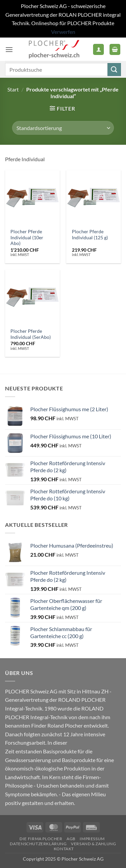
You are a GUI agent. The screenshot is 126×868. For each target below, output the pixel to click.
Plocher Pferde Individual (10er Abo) (27, 237)
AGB (71, 839)
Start (13, 89)
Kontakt (64, 849)
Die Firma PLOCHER (41, 839)
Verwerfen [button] (63, 32)
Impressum (92, 839)
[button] (9, 49)
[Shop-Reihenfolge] (63, 128)
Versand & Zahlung (93, 844)
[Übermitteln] (114, 70)
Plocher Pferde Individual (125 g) (90, 235)
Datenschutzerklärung (38, 844)
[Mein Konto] (98, 49)
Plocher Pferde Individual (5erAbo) (31, 334)
